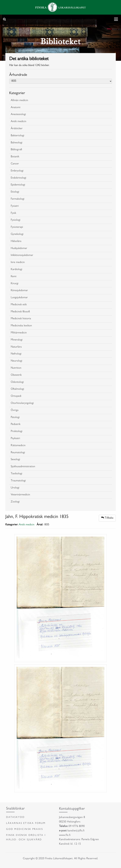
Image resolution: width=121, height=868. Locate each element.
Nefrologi (16, 354)
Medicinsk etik (19, 305)
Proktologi (17, 432)
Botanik (15, 157)
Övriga (15, 410)
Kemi (14, 277)
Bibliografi (16, 150)
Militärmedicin (19, 333)
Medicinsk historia (21, 319)
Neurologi (16, 361)
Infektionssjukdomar (22, 255)
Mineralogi (17, 340)
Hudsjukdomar (19, 249)
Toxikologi (16, 474)
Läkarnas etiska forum (26, 823)
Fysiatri (15, 206)
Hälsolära (16, 241)
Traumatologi (18, 481)
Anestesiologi (18, 115)
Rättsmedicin (18, 446)
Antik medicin (18, 122)
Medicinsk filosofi (20, 312)
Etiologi (15, 192)
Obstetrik (16, 375)
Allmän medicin (19, 101)
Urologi (15, 488)
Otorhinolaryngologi (22, 403)
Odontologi (17, 382)
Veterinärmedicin (20, 495)
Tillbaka (107, 518)
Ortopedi (16, 396)
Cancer (15, 164)
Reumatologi (18, 453)
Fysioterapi (17, 227)
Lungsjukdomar (19, 298)
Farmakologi (18, 199)
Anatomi (16, 108)
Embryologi (17, 171)
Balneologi (17, 143)
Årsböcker (17, 129)
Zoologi (15, 502)
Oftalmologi (17, 389)
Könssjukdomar (19, 291)
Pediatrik (16, 424)
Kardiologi (16, 270)
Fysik (13, 213)
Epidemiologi (18, 185)
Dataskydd (15, 817)
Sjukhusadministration (23, 467)
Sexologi (15, 460)
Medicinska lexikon (21, 326)
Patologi (15, 418)
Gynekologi (17, 234)
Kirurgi (15, 284)
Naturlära (16, 347)
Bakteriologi (17, 136)
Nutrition (16, 368)
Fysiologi (16, 220)
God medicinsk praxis (25, 829)
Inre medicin (18, 263)
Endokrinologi (18, 178)
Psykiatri (15, 439)
